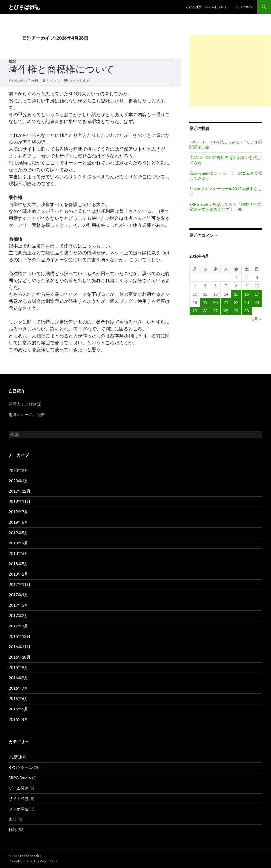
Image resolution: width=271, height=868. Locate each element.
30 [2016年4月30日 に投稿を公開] (247, 311)
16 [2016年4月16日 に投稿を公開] (247, 294)
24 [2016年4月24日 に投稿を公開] (257, 302)
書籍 (13, 819)
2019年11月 (20, 501)
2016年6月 (18, 698)
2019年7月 (18, 512)
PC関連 (15, 757)
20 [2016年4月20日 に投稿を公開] (215, 302)
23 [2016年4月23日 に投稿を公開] (247, 302)
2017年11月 (20, 584)
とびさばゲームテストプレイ (206, 7)
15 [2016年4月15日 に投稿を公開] (236, 294)
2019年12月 (20, 491)
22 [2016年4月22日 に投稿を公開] (236, 302)
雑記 (12, 61)
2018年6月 (18, 553)
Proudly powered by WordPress (33, 861)
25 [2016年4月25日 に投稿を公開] (195, 311)
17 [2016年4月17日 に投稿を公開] (257, 294)
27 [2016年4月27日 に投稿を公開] (215, 311)
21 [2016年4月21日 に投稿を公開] (226, 302)
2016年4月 (18, 719)
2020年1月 (18, 481)
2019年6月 (18, 522)
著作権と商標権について (62, 69)
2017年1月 (18, 626)
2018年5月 (18, 564)
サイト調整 (19, 798)
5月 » (256, 319)
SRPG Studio (20, 778)
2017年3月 (18, 605)
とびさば (53, 81)
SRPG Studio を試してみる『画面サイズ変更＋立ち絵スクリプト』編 (225, 207)
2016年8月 (18, 678)
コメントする (79, 81)
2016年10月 (20, 657)
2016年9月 (18, 667)
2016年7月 (18, 688)
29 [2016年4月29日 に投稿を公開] (236, 311)
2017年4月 (18, 595)
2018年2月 (18, 574)
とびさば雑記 (24, 7)
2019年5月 (18, 533)
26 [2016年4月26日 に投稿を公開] (205, 311)
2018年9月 (18, 543)
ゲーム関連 (19, 788)
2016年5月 (18, 709)
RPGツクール (21, 767)
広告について (244, 7)
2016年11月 (20, 647)
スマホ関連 (19, 809)
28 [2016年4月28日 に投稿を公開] (226, 311)
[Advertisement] (230, 71)
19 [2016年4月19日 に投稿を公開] (205, 302)
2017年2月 (18, 615)
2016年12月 (20, 636)
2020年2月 (18, 470)
